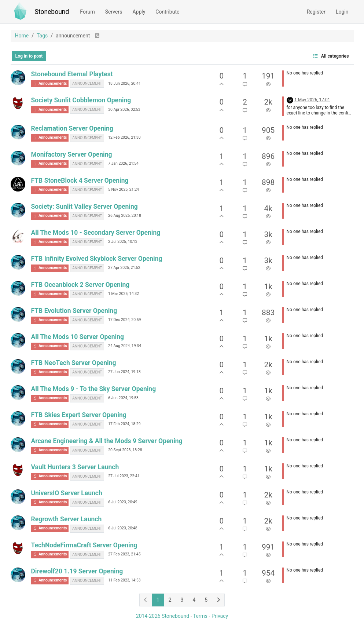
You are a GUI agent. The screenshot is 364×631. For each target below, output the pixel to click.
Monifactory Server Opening (72, 154)
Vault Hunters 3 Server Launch (75, 467)
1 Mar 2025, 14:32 (124, 294)
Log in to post (29, 56)
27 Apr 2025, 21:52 (124, 268)
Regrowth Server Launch (67, 519)
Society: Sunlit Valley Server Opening (84, 207)
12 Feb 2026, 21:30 (124, 137)
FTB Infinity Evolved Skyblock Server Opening (97, 259)
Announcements (50, 83)
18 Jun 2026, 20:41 (124, 83)
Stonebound (52, 12)
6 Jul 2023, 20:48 (123, 528)
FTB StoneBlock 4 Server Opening (80, 180)
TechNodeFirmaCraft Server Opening (84, 545)
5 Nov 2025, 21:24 (124, 189)
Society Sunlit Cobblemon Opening (81, 100)
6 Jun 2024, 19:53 (123, 398)
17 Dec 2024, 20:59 (124, 320)
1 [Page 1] (158, 600)
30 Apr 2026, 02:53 (124, 110)
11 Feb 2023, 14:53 (124, 580)
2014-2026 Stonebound (163, 616)
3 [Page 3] (182, 600)
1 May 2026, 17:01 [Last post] (312, 100)
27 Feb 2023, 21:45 (124, 554)
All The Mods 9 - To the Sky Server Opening (94, 389)
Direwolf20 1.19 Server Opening (77, 571)
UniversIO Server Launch (67, 493)
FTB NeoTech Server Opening (74, 363)
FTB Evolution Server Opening (74, 311)
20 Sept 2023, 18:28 (125, 450)
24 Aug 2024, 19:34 (125, 346)
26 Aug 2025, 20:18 (125, 216)
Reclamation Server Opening (72, 128)
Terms (200, 616)
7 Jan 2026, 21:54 (123, 163)
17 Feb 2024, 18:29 (124, 424)
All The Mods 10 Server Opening (78, 337)
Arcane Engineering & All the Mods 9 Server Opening (107, 441)
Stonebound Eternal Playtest (72, 74)
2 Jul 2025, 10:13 (123, 242)
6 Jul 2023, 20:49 (123, 502)
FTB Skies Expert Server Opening (79, 415)
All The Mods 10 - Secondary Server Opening (96, 233)
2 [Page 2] (170, 600)
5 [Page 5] (206, 600)
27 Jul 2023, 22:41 (124, 476)
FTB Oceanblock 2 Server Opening (80, 285)
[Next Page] (218, 600)
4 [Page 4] (194, 600)
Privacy (220, 616)
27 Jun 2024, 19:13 (124, 372)
